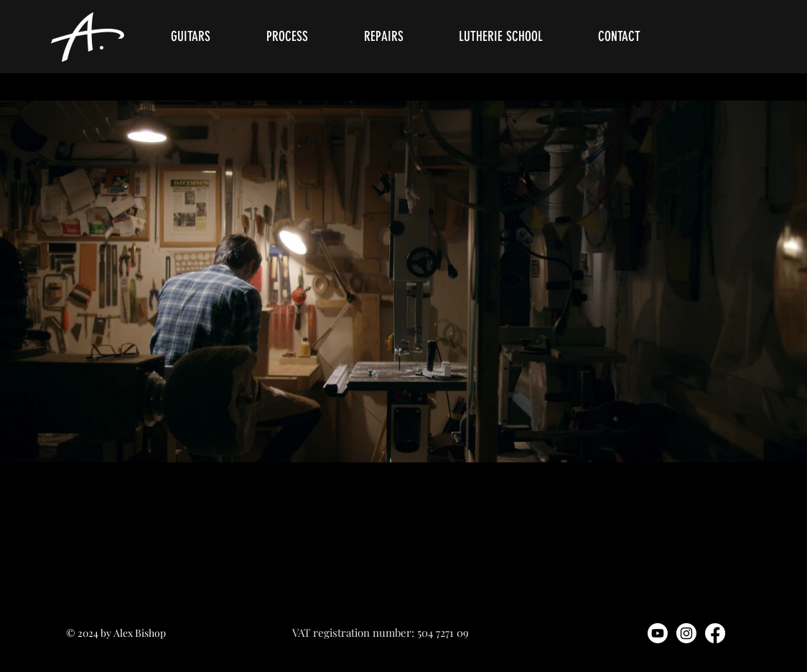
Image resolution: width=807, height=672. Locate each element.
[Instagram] (686, 633)
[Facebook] (715, 633)
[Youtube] (658, 633)
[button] (208, 37)
